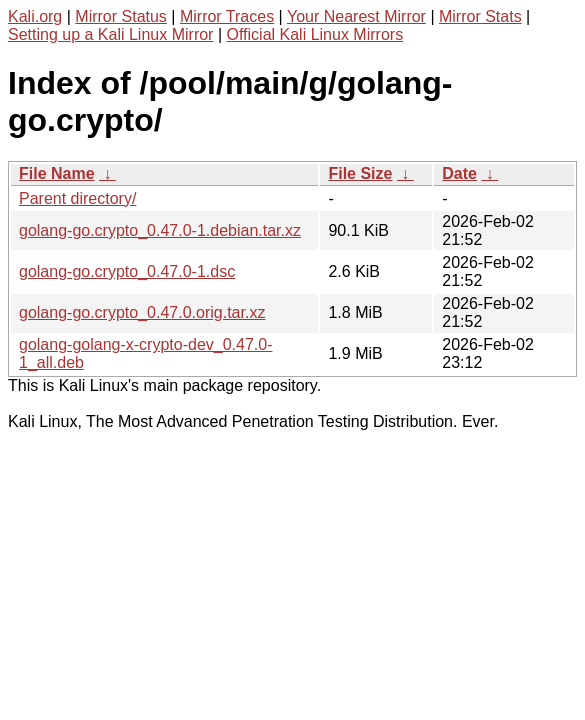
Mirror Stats (480, 16)
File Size (360, 173)
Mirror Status (121, 16)
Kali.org (35, 16)
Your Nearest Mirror (356, 16)
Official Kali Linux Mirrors (314, 34)
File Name (57, 173)
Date (459, 173)
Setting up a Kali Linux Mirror (110, 34)
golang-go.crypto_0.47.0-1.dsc (127, 271)
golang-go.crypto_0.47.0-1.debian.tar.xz (160, 230)
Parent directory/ (77, 198)
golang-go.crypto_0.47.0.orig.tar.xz (142, 312)
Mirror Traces (227, 16)
